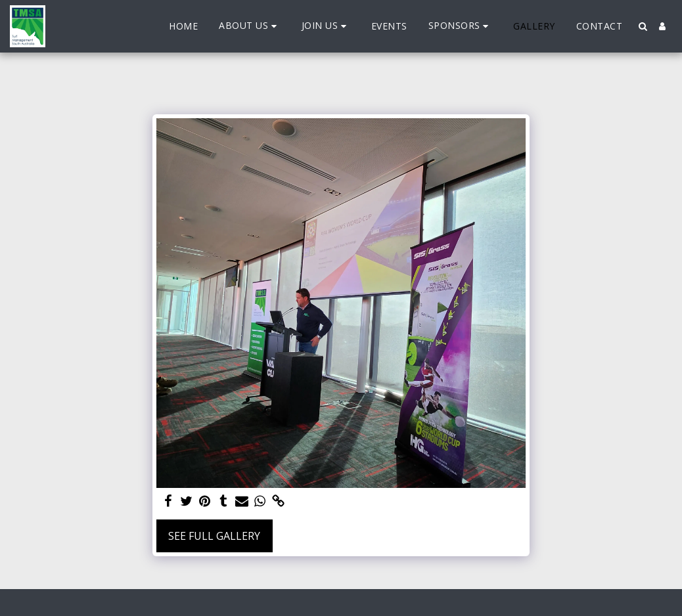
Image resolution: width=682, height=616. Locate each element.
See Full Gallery (214, 536)
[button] (250, 26)
